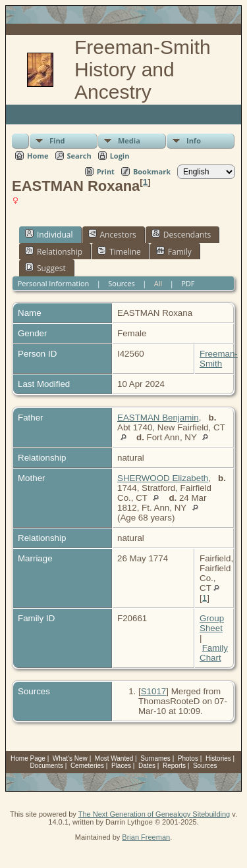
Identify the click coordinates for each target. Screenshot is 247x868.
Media (129, 140)
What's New (70, 758)
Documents (46, 766)
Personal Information (54, 283)
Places (121, 766)
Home (38, 156)
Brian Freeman (146, 837)
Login (120, 156)
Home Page (28, 758)
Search (79, 156)
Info (194, 140)
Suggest (45, 268)
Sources (122, 283)
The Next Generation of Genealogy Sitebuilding (154, 814)
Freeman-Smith (219, 359)
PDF (188, 283)
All (158, 283)
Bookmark (152, 171)
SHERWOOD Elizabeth (163, 478)
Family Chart (214, 653)
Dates (147, 766)
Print (106, 171)
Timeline (119, 251)
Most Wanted (114, 758)
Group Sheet (212, 623)
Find (57, 140)
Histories (218, 758)
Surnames (155, 758)
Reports (174, 766)
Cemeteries (87, 766)
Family (174, 251)
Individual (49, 234)
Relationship (54, 251)
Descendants (181, 234)
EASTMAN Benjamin (158, 418)
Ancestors (112, 234)
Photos (188, 758)
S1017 (154, 691)
